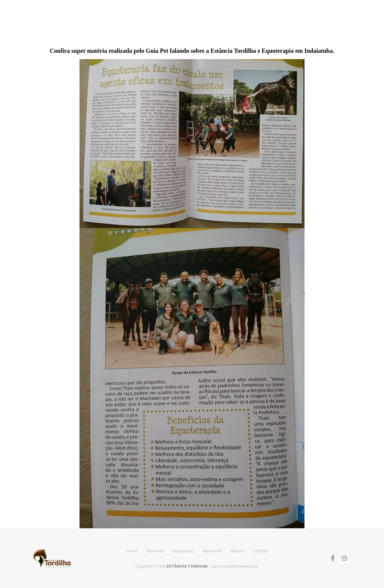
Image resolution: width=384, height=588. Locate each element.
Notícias (313, 21)
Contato (346, 21)
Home (173, 21)
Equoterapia (242, 21)
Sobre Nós (203, 21)
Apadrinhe (280, 21)
